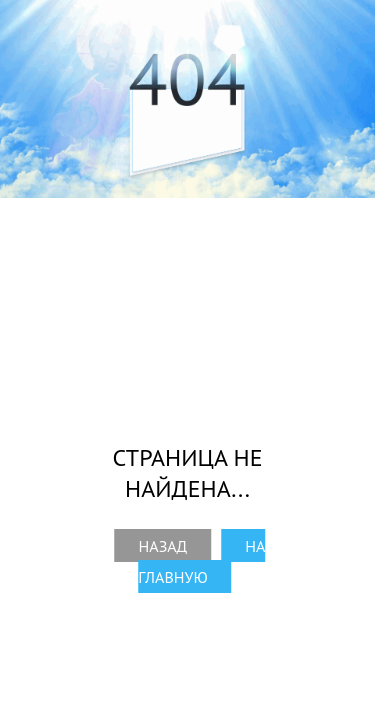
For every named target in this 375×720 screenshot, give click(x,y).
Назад (163, 546)
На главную (201, 561)
